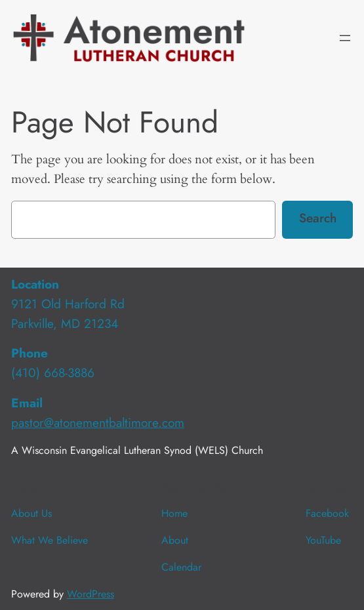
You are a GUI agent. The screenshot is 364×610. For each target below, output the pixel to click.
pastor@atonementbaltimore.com (98, 422)
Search (318, 218)
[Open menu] (345, 38)
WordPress (91, 594)
